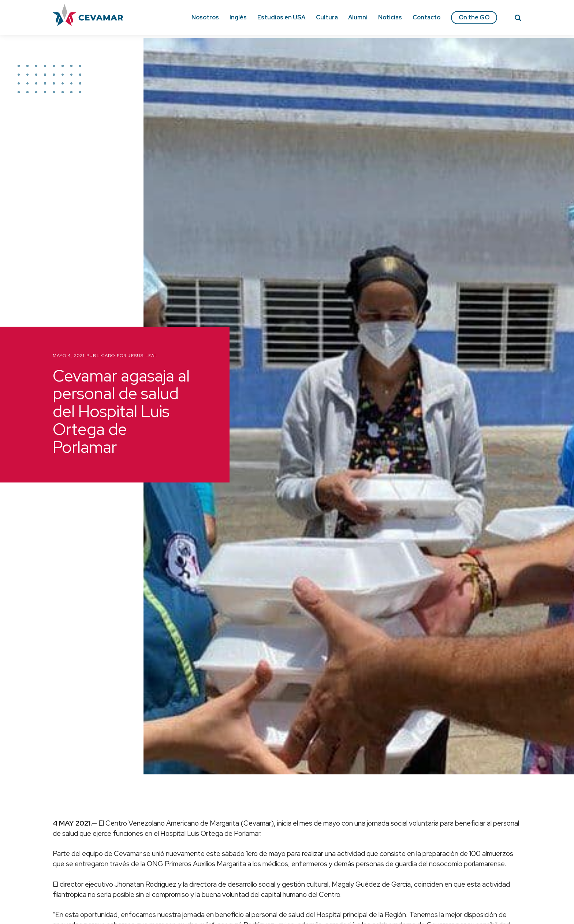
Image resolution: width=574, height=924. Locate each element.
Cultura (327, 17)
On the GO (474, 17)
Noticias (390, 17)
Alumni (358, 17)
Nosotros (205, 17)
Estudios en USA (281, 17)
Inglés (238, 17)
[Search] (518, 19)
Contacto (426, 17)
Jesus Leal (143, 356)
